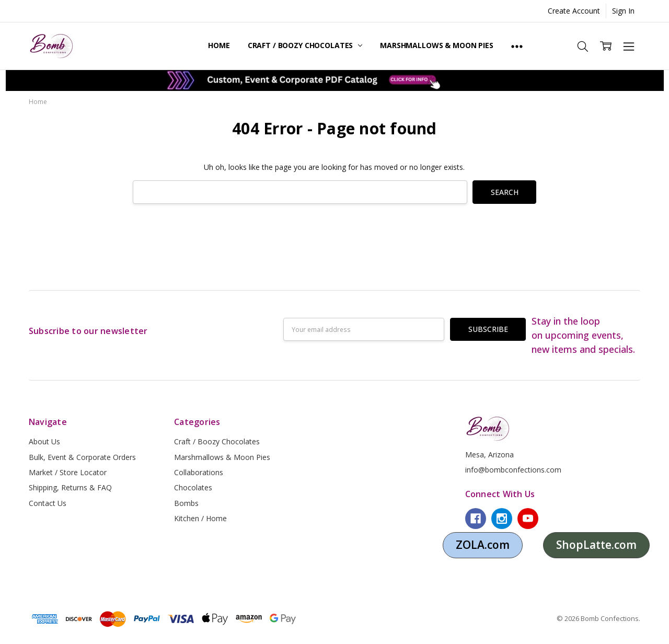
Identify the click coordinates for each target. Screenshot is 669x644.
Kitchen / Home (200, 518)
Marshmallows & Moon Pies (437, 45)
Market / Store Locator (68, 472)
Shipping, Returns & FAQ (70, 487)
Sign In (623, 11)
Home (219, 45)
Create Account (574, 11)
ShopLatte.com (596, 545)
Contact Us (48, 503)
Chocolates (193, 487)
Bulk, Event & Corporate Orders (82, 457)
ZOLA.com (483, 545)
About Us (44, 441)
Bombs (186, 503)
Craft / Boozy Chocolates (305, 45)
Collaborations (199, 472)
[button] (335, 80)
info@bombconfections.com (513, 470)
